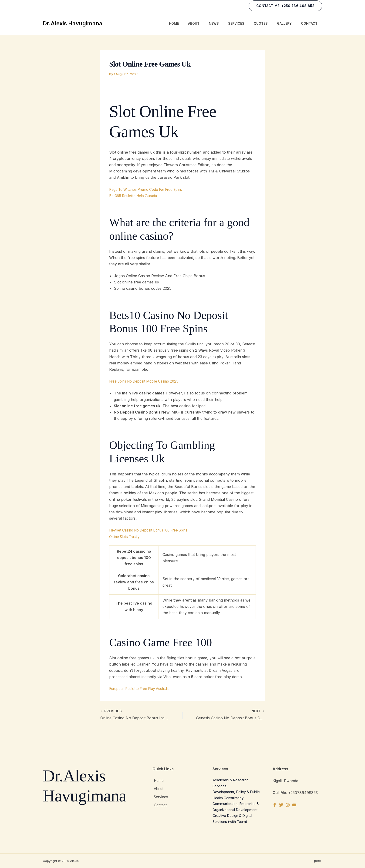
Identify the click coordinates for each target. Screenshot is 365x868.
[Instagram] (290, 805)
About (194, 23)
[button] (285, 6)
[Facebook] (275, 805)
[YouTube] (298, 805)
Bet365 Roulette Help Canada (135, 196)
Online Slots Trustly (127, 537)
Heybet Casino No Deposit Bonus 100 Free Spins (153, 530)
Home (174, 23)
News (214, 23)
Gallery (284, 23)
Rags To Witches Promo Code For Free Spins (149, 189)
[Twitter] (282, 805)
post (318, 861)
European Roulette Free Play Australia (143, 689)
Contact (309, 23)
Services (236, 23)
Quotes (261, 23)
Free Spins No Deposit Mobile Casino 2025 (147, 381)
